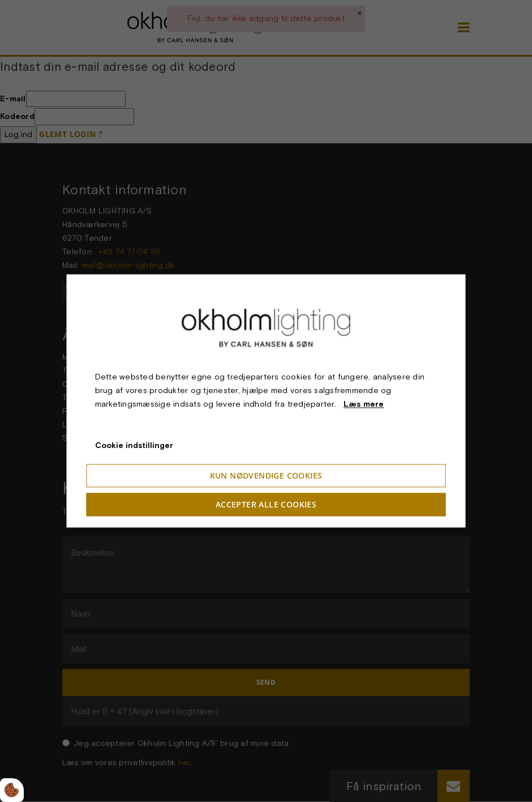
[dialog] (266, 401)
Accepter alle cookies (266, 505)
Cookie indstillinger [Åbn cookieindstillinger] (134, 446)
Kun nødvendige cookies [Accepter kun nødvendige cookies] (266, 476)
